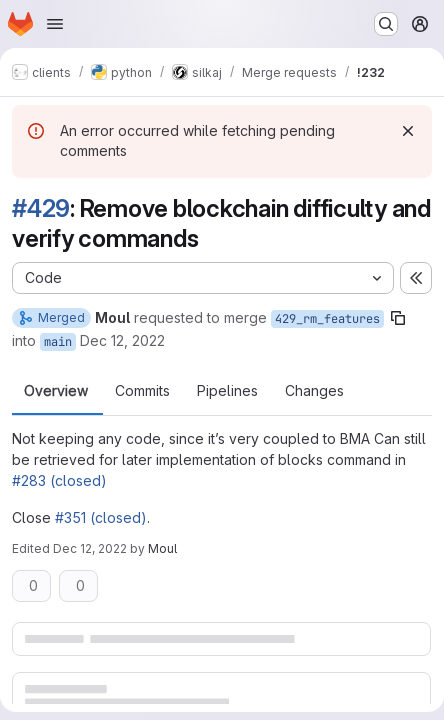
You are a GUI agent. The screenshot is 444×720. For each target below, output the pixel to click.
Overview (56, 391)
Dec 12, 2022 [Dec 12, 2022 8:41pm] (90, 548)
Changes (314, 391)
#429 (41, 208)
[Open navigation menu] (55, 24)
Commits (142, 391)
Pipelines (227, 391)
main (58, 342)
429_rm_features (327, 319)
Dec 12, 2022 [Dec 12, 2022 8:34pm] (122, 340)
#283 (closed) (59, 480)
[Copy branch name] (398, 318)
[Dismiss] (408, 131)
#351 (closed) (101, 517)
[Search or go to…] (386, 24)
